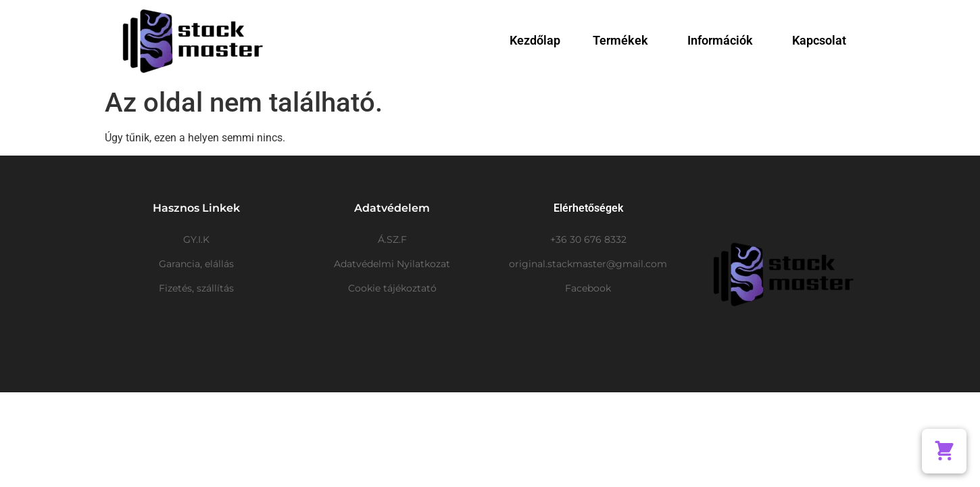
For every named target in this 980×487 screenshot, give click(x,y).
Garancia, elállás (196, 264)
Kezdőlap (535, 40)
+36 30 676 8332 (588, 239)
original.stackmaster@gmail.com (588, 264)
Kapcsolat (819, 40)
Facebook (588, 288)
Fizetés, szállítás (196, 288)
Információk (724, 40)
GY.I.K (196, 239)
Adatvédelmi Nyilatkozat (392, 264)
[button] (944, 451)
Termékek (624, 40)
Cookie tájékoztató (392, 288)
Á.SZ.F (392, 239)
